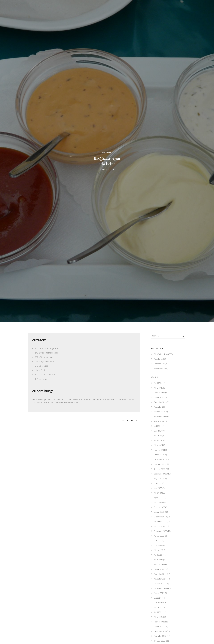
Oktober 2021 (160, 584)
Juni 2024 (158, 431)
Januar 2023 (159, 512)
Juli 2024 (158, 426)
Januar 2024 (159, 455)
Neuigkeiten (158, 359)
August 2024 (159, 421)
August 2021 (159, 593)
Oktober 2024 (160, 412)
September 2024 (160, 417)
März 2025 (158, 388)
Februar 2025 (159, 393)
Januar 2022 (159, 569)
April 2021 (158, 612)
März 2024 (158, 445)
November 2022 (160, 522)
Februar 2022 (159, 564)
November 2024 (160, 407)
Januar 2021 (159, 627)
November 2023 (160, 464)
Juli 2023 (158, 483)
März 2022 (158, 560)
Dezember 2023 (160, 459)
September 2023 (160, 474)
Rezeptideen (106, 153)
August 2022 (159, 536)
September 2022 (160, 531)
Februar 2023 (159, 507)
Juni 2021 (158, 603)
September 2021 (160, 588)
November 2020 (160, 636)
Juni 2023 (158, 488)
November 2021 (160, 579)
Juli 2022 (158, 541)
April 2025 (158, 383)
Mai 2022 (158, 550)
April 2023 (158, 498)
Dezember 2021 (160, 574)
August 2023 (159, 479)
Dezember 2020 (160, 631)
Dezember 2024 (160, 402)
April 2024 (158, 440)
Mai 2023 (158, 493)
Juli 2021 (158, 598)
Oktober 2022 (160, 526)
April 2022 (158, 555)
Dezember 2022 (160, 517)
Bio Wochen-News (161, 354)
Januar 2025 (159, 397)
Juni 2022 (158, 545)
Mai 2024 (158, 436)
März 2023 (158, 502)
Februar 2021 (159, 622)
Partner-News (159, 364)
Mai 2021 (158, 607)
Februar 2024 (159, 450)
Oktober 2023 (160, 469)
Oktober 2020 (160, 641)
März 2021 (158, 617)
